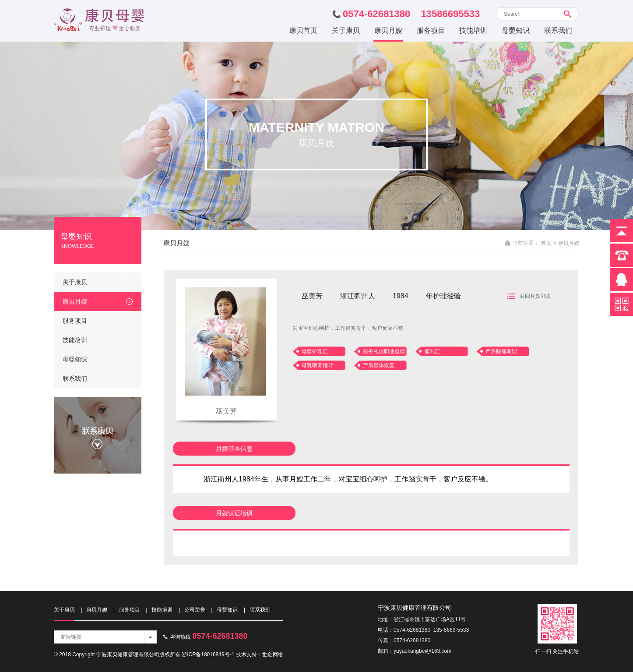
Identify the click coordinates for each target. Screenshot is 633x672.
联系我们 (75, 378)
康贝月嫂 (75, 301)
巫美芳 (226, 411)
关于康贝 (75, 282)
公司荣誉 (195, 610)
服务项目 (75, 321)
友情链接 (71, 637)
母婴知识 (75, 359)
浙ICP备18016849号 (206, 654)
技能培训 (75, 340)
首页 (546, 243)
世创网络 (273, 654)
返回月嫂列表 (535, 296)
